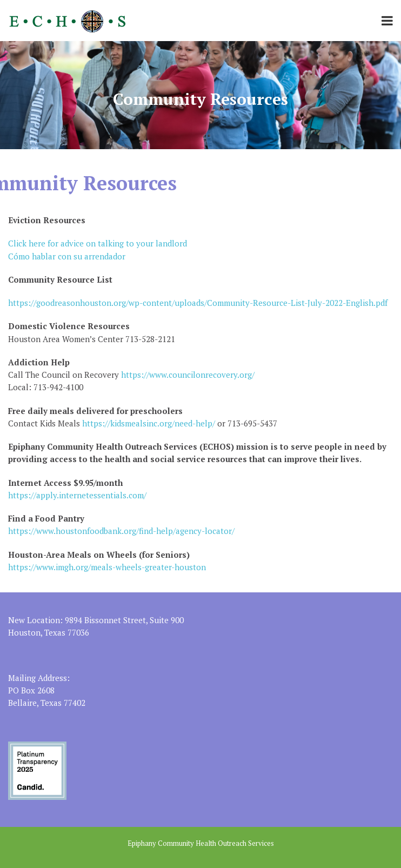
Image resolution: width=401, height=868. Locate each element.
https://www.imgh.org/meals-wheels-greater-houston (107, 567)
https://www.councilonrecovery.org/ (187, 375)
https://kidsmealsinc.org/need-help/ (149, 423)
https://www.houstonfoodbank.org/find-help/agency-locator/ (121, 531)
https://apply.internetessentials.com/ (77, 495)
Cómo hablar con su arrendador (67, 256)
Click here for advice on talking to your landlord (98, 243)
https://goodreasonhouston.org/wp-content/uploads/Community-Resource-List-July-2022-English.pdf (198, 303)
